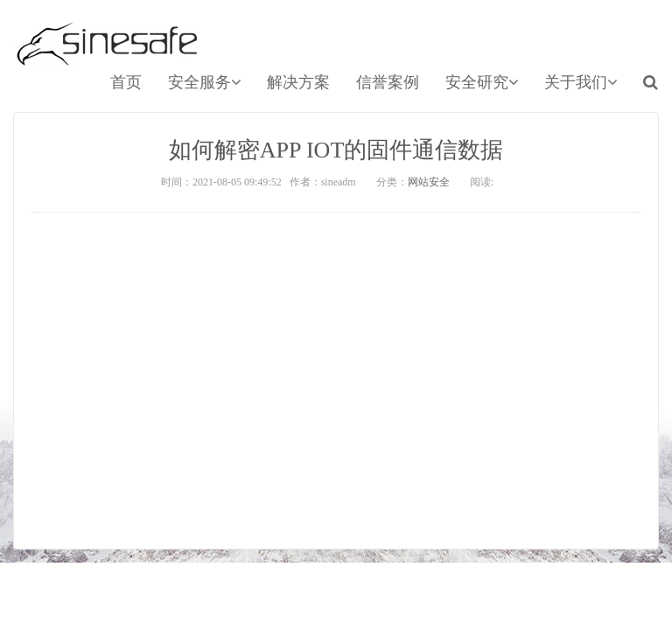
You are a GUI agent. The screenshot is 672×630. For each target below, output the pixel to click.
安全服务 (204, 82)
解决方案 (298, 82)
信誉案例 (388, 82)
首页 (126, 82)
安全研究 (482, 82)
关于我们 (581, 82)
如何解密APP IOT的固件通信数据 (336, 150)
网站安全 (429, 182)
